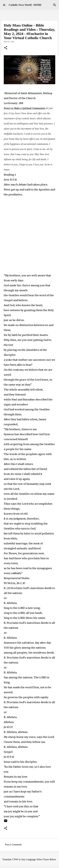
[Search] (55, 5)
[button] (6, 48)
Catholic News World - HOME (25, 5)
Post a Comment (13, 845)
